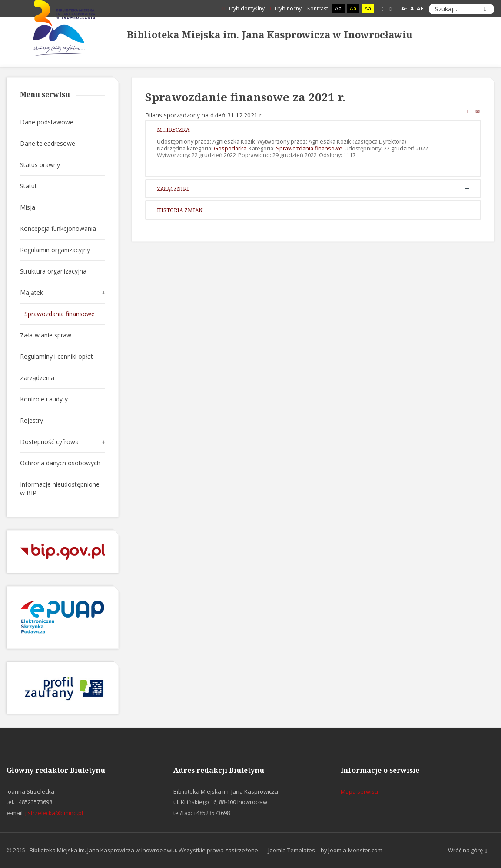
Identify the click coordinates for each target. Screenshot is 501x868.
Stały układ (382, 9)
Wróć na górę (468, 851)
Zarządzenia (37, 378)
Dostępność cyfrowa (49, 442)
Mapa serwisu (359, 791)
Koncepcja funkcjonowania (58, 229)
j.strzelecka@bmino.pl (54, 813)
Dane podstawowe (47, 122)
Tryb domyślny (243, 8)
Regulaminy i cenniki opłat (56, 356)
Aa (338, 8)
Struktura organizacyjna (53, 271)
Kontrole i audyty (44, 399)
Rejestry (32, 420)
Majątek (32, 292)
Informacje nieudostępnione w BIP (60, 489)
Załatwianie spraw (46, 335)
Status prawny (40, 165)
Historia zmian (180, 210)
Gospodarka (230, 148)
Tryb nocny (285, 8)
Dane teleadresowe (48, 143)
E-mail (478, 111)
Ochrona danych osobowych (60, 463)
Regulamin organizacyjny (55, 250)
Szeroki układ (391, 9)
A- (404, 8)
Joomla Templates (292, 850)
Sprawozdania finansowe (309, 148)
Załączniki (173, 189)
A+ (420, 8)
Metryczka (173, 130)
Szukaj (485, 9)
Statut (28, 186)
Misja (28, 207)
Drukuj (467, 111)
